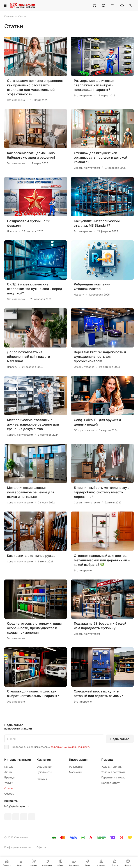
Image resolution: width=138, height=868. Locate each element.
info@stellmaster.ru (17, 806)
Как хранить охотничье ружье (31, 556)
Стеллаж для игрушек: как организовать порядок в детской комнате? (101, 157)
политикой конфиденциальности (70, 747)
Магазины (75, 772)
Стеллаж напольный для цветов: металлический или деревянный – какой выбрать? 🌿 (102, 560)
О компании (44, 767)
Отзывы (42, 779)
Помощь (107, 760)
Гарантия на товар (113, 777)
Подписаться (120, 739)
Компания (44, 760)
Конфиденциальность (18, 847)
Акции (8, 772)
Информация (78, 760)
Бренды (9, 777)
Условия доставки (113, 772)
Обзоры (9, 794)
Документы (44, 772)
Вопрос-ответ (111, 783)
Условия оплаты (112, 767)
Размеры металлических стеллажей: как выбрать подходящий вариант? (94, 85)
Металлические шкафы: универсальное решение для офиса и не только (31, 492)
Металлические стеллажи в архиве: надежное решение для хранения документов (33, 424)
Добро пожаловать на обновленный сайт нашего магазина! (28, 357)
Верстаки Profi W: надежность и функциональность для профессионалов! (100, 357)
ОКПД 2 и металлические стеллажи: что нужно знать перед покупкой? (35, 289)
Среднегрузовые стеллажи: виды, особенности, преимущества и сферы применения (35, 628)
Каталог (10, 767)
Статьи (9, 788)
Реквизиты (76, 767)
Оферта (41, 847)
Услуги (9, 783)
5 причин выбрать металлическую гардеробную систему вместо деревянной (102, 492)
